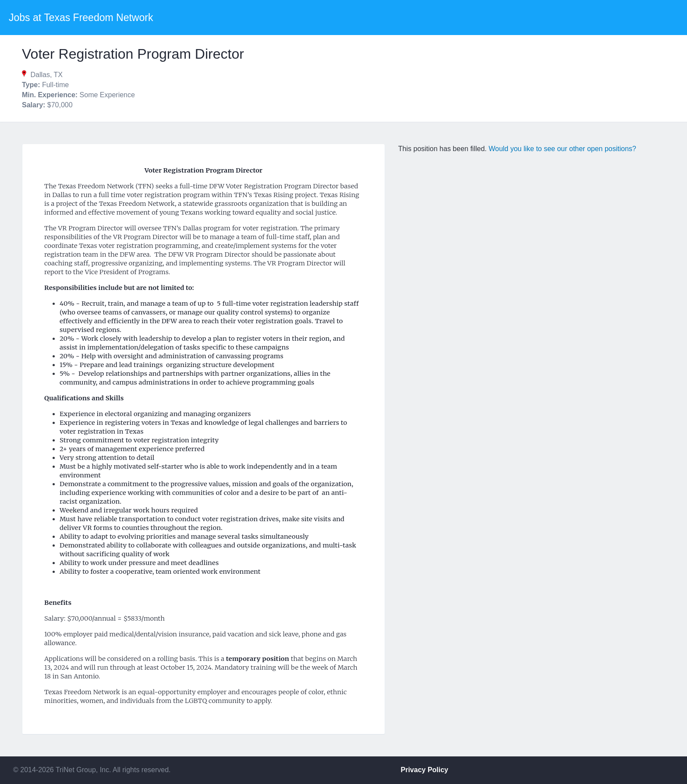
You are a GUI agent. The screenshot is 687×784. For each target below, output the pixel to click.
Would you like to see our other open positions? (562, 149)
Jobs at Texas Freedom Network (81, 18)
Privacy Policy (425, 770)
